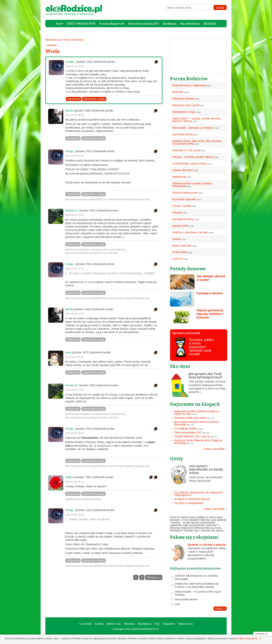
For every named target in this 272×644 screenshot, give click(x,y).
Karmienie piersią (182, 134)
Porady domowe (188, 268)
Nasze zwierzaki (182, 246)
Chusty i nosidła (182, 206)
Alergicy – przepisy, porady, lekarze (193, 157)
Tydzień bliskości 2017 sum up (192, 436)
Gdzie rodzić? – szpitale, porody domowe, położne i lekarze (197, 120)
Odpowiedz (73, 99)
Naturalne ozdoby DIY (144, 24)
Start (59, 24)
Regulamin (169, 624)
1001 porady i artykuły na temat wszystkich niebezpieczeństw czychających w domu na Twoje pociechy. (198, 383)
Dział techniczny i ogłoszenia (189, 85)
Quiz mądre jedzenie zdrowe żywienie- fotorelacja (197, 423)
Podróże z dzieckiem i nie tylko (190, 232)
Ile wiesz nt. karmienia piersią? (192, 499)
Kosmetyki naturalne (184, 199)
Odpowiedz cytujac (94, 99)
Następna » (154, 577)
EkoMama (170, 24)
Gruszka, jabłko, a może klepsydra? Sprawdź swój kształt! (202, 347)
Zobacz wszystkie (215, 449)
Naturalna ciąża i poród (186, 105)
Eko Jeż (194, 414)
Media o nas (114, 624)
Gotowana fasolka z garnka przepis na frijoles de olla (197, 413)
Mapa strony (186, 624)
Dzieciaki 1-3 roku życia (186, 150)
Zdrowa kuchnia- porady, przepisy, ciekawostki (192, 185)
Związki (177, 239)
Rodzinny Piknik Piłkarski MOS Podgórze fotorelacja (198, 442)
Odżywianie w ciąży (184, 112)
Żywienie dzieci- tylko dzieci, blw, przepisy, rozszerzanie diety (197, 142)
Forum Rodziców (74, 40)
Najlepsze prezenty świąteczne (195, 568)
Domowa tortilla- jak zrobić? (190, 418)
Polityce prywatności (249, 638)
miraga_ (71, 62)
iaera (68, 352)
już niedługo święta (185, 428)
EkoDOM (178, 92)
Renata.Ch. (72, 210)
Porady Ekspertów (112, 24)
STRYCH (178, 259)
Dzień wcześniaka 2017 (188, 432)
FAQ (157, 624)
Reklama (129, 624)
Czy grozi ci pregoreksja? (189, 503)
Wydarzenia (179, 177)
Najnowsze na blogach (195, 404)
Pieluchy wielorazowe (185, 193)
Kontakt (99, 624)
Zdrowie (52, 45)
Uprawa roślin (180, 226)
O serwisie (85, 624)
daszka (69, 111)
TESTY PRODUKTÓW (81, 24)
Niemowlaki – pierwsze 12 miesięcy (193, 128)
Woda (53, 51)
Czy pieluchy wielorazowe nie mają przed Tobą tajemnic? (198, 494)
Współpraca (144, 624)
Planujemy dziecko (183, 99)
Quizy (177, 458)
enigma (70, 477)
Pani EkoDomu (190, 24)
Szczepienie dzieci (183, 219)
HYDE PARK (180, 252)
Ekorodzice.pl (53, 40)
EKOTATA (210, 24)
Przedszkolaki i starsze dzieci (189, 164)
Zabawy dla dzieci (183, 170)
